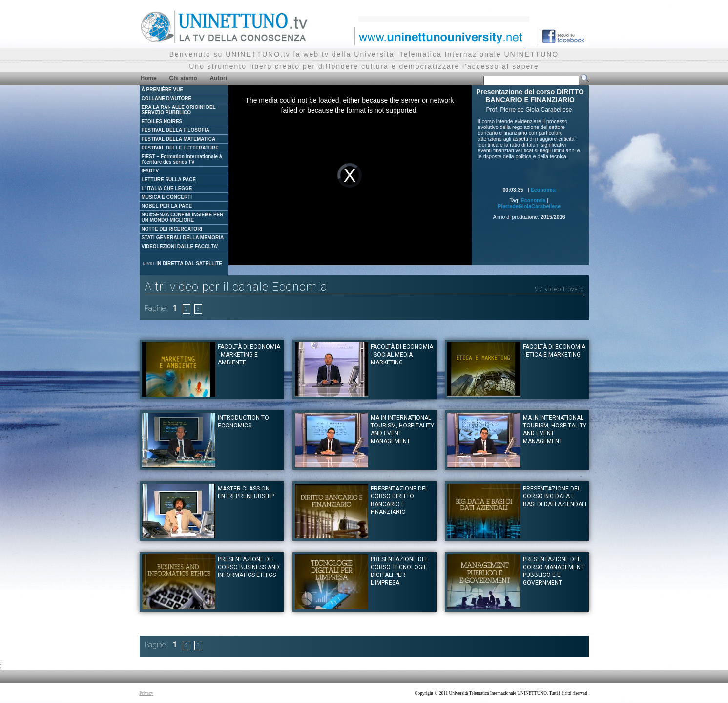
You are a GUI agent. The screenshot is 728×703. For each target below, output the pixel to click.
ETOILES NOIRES (162, 121)
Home (149, 78)
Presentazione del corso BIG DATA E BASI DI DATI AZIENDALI (555, 496)
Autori (218, 78)
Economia (543, 190)
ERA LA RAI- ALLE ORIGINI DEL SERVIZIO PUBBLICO (179, 110)
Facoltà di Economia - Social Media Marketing (402, 355)
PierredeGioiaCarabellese (529, 206)
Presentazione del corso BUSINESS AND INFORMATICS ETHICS (249, 567)
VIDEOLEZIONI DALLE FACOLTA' (180, 246)
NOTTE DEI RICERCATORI (172, 229)
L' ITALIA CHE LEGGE (167, 188)
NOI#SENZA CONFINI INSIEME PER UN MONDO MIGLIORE (183, 217)
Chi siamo (183, 78)
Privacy (147, 693)
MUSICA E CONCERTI (167, 197)
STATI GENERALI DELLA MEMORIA (183, 238)
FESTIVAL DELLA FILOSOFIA (176, 130)
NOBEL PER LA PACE (167, 206)
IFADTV (150, 171)
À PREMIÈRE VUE (163, 90)
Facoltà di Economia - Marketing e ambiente (249, 355)
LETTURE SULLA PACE (169, 180)
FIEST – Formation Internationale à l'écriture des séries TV (182, 159)
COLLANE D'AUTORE (167, 98)
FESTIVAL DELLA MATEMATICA (179, 139)
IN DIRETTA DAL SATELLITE (182, 264)
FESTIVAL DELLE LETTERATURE (180, 148)
